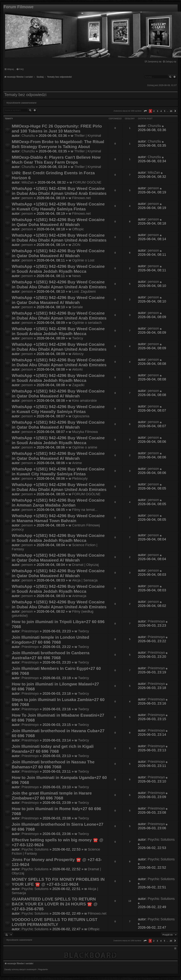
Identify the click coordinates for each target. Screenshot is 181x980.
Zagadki (78, 385)
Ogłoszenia (81, 416)
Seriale (78, 307)
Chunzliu (28, 136)
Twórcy (78, 338)
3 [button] (157, 111)
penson (27, 198)
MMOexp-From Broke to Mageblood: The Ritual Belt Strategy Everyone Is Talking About (58, 144)
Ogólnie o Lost (83, 260)
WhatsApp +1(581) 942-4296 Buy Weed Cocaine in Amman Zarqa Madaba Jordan (58, 503)
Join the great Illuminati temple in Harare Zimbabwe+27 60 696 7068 (52, 796)
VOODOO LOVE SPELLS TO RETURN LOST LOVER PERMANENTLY (55, 922)
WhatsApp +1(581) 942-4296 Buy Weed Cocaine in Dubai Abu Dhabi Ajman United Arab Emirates (59, 191)
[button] (145, 111)
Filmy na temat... (85, 510)
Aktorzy (78, 354)
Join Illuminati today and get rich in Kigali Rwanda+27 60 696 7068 (53, 749)
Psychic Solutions (35, 849)
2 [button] (154, 111)
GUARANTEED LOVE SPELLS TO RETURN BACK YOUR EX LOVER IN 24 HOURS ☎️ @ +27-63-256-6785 (55, 904)
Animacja (79, 596)
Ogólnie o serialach (87, 323)
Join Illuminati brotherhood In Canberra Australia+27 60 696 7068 (51, 655)
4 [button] (161, 111)
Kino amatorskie (84, 401)
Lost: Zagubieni (84, 291)
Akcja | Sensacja (85, 580)
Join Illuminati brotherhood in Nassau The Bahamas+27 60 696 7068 (53, 764)
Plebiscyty (80, 478)
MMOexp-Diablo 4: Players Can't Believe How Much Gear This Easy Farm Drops (56, 160)
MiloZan (28, 182)
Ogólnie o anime (85, 447)
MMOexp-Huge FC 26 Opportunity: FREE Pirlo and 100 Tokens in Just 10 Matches (57, 129)
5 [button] (165, 111)
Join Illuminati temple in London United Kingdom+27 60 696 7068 (50, 640)
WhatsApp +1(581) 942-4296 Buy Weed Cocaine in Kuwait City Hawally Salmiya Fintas (58, 207)
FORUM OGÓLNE (87, 182)
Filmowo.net (81, 198)
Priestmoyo (30, 631)
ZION (76, 245)
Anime (77, 463)
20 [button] (171, 111)
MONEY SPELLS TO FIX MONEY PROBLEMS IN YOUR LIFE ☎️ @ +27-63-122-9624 (58, 882)
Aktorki (77, 369)
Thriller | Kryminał (88, 136)
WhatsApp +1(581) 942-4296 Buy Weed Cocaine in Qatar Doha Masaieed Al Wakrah (58, 222)
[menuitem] (169, 62)
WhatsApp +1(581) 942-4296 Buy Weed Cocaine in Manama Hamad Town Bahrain (58, 518)
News (76, 276)
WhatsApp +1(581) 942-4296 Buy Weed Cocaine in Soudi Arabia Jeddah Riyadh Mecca (58, 269)
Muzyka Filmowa (85, 432)
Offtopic (78, 229)
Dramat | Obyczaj (85, 565)
